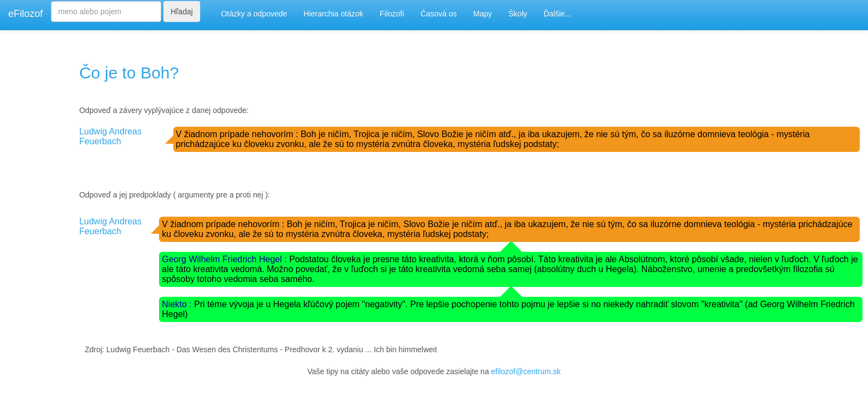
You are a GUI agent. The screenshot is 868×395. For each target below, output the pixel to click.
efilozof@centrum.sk (526, 371)
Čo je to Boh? (129, 73)
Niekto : (178, 304)
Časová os (439, 14)
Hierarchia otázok (334, 14)
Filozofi (392, 14)
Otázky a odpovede (254, 14)
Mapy (483, 14)
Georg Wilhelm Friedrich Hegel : (225, 259)
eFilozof (25, 14)
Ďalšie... (558, 14)
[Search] (106, 12)
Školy (518, 14)
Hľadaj (182, 12)
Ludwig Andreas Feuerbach (110, 136)
